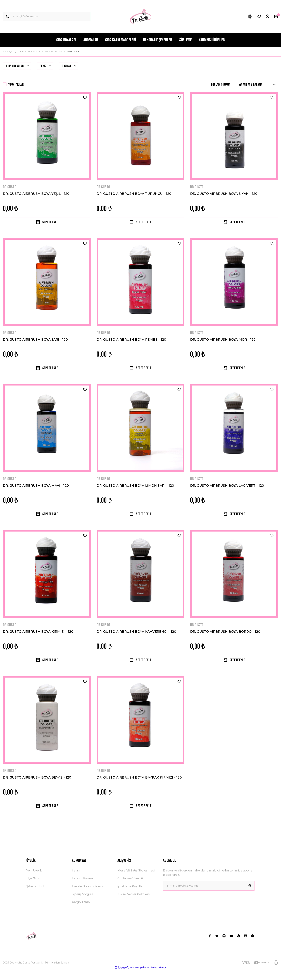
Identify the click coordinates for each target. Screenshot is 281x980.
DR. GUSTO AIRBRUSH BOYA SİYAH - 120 (224, 194)
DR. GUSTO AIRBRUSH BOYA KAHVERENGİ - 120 (136, 638)
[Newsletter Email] (209, 896)
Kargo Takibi (81, 912)
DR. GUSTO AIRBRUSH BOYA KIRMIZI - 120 (38, 638)
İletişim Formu (82, 888)
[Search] (47, 17)
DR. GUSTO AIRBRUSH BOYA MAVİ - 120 (36, 490)
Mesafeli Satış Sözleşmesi (136, 880)
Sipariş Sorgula (83, 904)
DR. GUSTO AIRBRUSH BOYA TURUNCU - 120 (134, 194)
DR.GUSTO (10, 187)
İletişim (77, 880)
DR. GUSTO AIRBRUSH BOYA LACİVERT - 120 (227, 490)
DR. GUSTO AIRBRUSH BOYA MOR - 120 (223, 342)
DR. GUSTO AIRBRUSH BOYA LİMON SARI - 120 (135, 490)
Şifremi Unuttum (38, 896)
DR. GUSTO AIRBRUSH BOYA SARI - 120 (35, 342)
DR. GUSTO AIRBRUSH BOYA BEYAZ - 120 (37, 785)
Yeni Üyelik (34, 880)
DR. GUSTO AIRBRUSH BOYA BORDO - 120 (225, 638)
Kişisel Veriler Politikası (134, 904)
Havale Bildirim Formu (88, 896)
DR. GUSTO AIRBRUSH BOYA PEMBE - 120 (131, 342)
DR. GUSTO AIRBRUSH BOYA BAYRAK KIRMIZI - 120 (139, 785)
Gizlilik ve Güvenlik (131, 888)
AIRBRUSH (73, 51)
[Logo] (140, 17)
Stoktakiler (16, 84)
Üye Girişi (33, 888)
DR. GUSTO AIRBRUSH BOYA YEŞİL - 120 (36, 194)
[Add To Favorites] (85, 98)
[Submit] (251, 896)
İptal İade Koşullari (131, 896)
